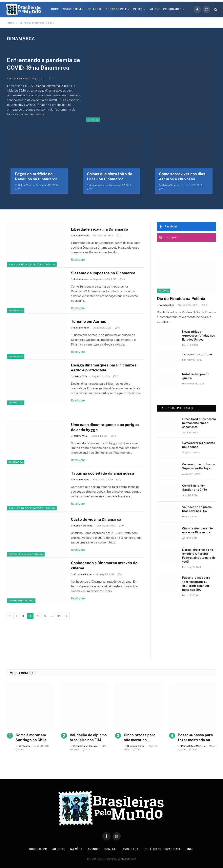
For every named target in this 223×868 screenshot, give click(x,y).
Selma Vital (25, 186)
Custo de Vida (116, 9)
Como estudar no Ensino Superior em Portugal (199, 467)
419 (86, 751)
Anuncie (93, 850)
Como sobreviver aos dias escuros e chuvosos (182, 177)
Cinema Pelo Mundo (21, 601)
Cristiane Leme (19, 84)
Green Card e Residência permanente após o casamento (199, 424)
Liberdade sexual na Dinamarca (102, 230)
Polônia (164, 292)
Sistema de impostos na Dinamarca (106, 274)
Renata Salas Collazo (85, 747)
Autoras (56, 850)
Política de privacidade (166, 850)
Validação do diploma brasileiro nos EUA (197, 510)
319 (193, 751)
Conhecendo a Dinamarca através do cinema (107, 566)
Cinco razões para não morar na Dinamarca (197, 531)
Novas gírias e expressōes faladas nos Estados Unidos (199, 337)
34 (59, 617)
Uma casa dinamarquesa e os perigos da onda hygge (100, 428)
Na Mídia (75, 850)
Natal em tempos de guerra (196, 377)
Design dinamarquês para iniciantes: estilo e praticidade (107, 369)
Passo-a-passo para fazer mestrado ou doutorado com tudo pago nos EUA (196, 585)
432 (20, 751)
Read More (78, 261)
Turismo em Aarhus (90, 322)
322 (137, 751)
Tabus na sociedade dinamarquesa (105, 474)
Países (138, 9)
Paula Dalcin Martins (193, 747)
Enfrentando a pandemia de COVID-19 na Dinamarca (42, 64)
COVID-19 (93, 120)
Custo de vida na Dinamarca (98, 520)
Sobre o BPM (72, 9)
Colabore (95, 9)
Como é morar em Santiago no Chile (194, 489)
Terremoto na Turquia (197, 355)
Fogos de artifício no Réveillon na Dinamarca (36, 177)
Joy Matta (24, 747)
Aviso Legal (133, 850)
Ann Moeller (167, 306)
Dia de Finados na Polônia (181, 299)
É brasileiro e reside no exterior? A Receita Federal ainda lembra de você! (199, 557)
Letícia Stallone (83, 527)
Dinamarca (16, 311)
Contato (111, 850)
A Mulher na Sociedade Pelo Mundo (32, 265)
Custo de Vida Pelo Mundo (26, 555)
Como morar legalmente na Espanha (199, 446)
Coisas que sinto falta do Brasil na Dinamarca (110, 177)
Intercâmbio (172, 9)
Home (55, 9)
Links (194, 850)
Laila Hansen (98, 186)
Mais (153, 9)
